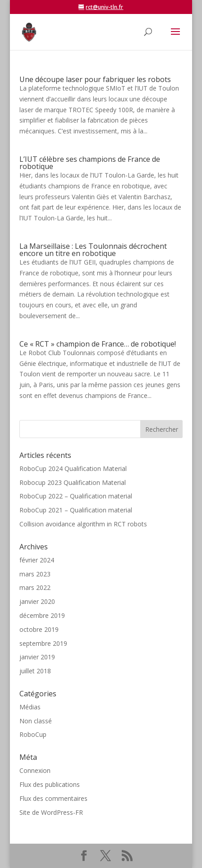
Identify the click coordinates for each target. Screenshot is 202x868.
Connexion (35, 770)
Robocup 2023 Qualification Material (73, 482)
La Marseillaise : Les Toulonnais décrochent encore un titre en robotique (93, 250)
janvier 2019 (37, 657)
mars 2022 (35, 587)
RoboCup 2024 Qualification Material (73, 468)
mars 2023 (35, 574)
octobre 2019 (39, 629)
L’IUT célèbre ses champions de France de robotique (90, 163)
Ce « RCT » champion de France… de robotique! (98, 344)
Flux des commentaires (53, 798)
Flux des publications (50, 784)
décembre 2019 (42, 615)
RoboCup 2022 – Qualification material (76, 496)
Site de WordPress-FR (51, 812)
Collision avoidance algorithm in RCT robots (83, 524)
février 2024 (37, 560)
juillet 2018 (35, 671)
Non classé (36, 721)
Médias (30, 707)
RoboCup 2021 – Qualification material (76, 510)
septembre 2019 (43, 643)
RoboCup (33, 734)
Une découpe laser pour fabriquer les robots (95, 79)
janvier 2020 (37, 601)
